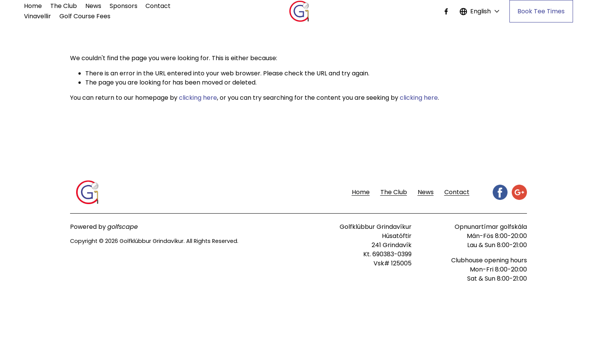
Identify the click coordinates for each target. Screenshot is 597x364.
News (93, 6)
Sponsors (124, 6)
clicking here (198, 98)
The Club (64, 6)
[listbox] (480, 11)
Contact (158, 6)
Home (33, 6)
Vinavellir (38, 16)
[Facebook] (446, 11)
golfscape (123, 227)
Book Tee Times (541, 11)
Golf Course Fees (85, 16)
